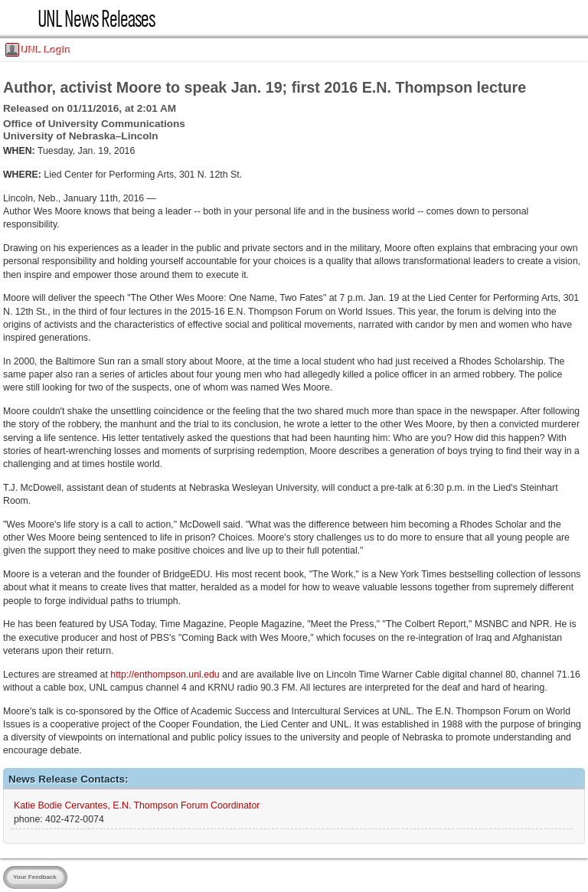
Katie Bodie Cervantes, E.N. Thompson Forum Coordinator (137, 805)
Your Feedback (35, 877)
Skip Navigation (5, 5)
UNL (18, 19)
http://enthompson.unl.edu (165, 675)
